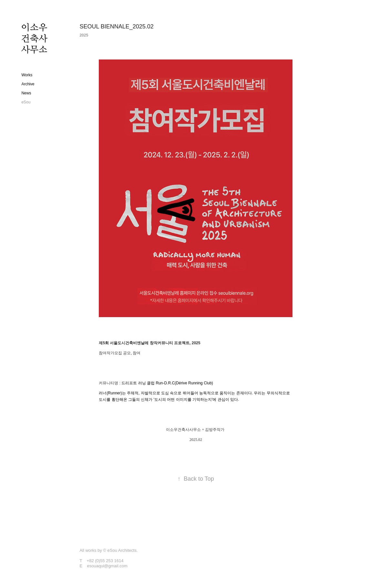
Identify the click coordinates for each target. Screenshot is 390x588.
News (26, 93)
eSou (26, 102)
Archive (28, 84)
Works (27, 75)
